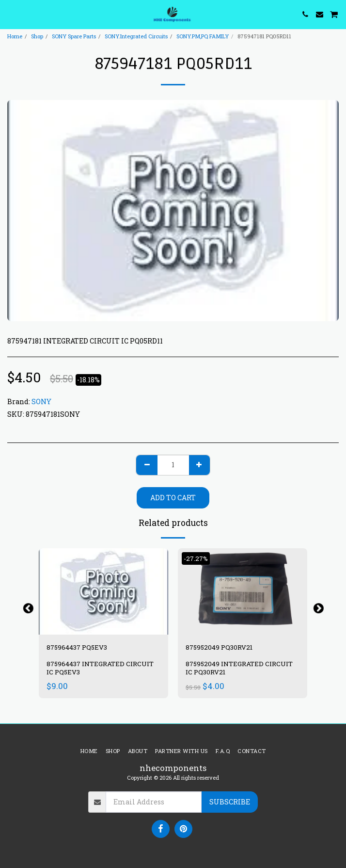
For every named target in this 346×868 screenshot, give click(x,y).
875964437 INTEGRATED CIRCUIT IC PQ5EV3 (100, 668)
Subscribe (230, 802)
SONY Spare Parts (74, 36)
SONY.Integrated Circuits (136, 36)
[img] (103, 591)
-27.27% (196, 558)
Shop (37, 36)
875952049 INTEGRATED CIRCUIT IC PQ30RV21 (239, 668)
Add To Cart (173, 498)
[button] (11, 14)
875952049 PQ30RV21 (219, 647)
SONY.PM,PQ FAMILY (203, 36)
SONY (41, 401)
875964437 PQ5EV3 (77, 647)
